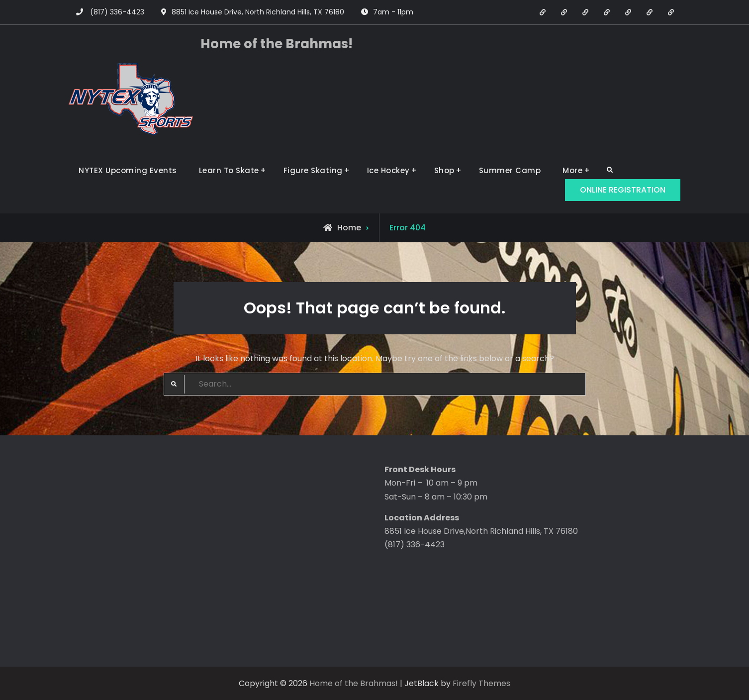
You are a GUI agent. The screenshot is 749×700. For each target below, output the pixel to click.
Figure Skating (313, 170)
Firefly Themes (481, 683)
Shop (444, 170)
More (572, 170)
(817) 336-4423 (117, 12)
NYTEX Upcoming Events (128, 170)
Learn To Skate (229, 170)
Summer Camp (510, 170)
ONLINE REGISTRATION (623, 190)
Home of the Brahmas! (277, 44)
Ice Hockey (388, 170)
